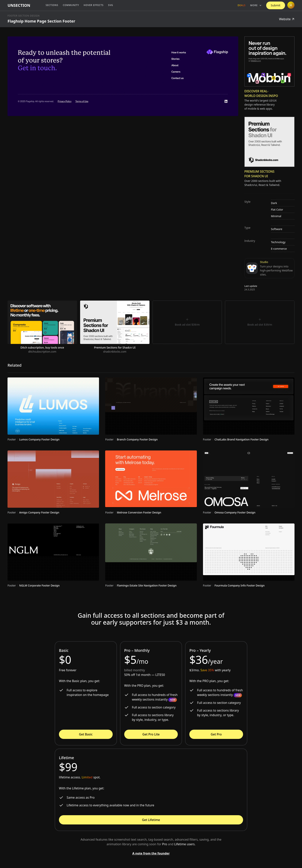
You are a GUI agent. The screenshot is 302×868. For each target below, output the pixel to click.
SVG (111, 5)
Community (71, 5)
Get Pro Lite (151, 734)
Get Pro (216, 734)
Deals (242, 5)
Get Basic (86, 734)
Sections (52, 5)
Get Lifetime (151, 820)
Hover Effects (94, 5)
